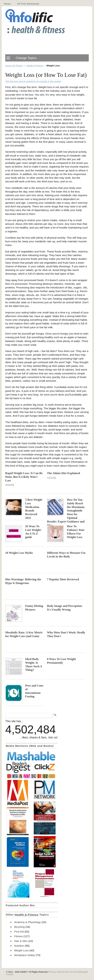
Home (7, 4)
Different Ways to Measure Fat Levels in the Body (66, 555)
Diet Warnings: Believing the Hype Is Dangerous (23, 581)
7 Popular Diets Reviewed (63, 579)
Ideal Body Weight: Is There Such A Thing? (34, 665)
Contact (10, 974)
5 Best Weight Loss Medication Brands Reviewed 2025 (34, 509)
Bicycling (19, 927)
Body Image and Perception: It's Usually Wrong (65, 608)
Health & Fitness (35, 66)
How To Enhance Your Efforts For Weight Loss (76, 532)
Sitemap (82, 972)
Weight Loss (21, 950)
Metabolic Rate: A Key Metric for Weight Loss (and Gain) (24, 634)
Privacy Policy (56, 972)
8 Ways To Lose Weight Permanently (62, 661)
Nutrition (19, 946)
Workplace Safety (25, 955)
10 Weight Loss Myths (19, 553)
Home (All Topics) (14, 66)
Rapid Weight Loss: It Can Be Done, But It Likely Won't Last (24, 477)
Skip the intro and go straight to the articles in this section (33, 81)
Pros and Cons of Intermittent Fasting (34, 691)
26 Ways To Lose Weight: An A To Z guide (33, 532)
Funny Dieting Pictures (34, 608)
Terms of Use (70, 972)
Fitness (18, 936)
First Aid (19, 932)
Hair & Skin (21, 941)
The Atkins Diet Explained (64, 473)
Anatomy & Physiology (27, 922)
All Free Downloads (28, 4)
